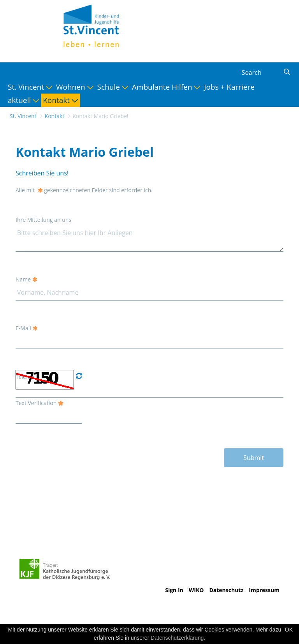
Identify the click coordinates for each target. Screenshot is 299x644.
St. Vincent (23, 116)
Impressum (264, 590)
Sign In (174, 590)
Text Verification (40, 403)
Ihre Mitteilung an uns (43, 220)
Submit (254, 458)
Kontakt (55, 116)
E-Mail (27, 328)
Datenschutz (226, 590)
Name (26, 279)
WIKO (196, 590)
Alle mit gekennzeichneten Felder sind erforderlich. (84, 190)
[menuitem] (30, 87)
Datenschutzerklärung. (178, 638)
